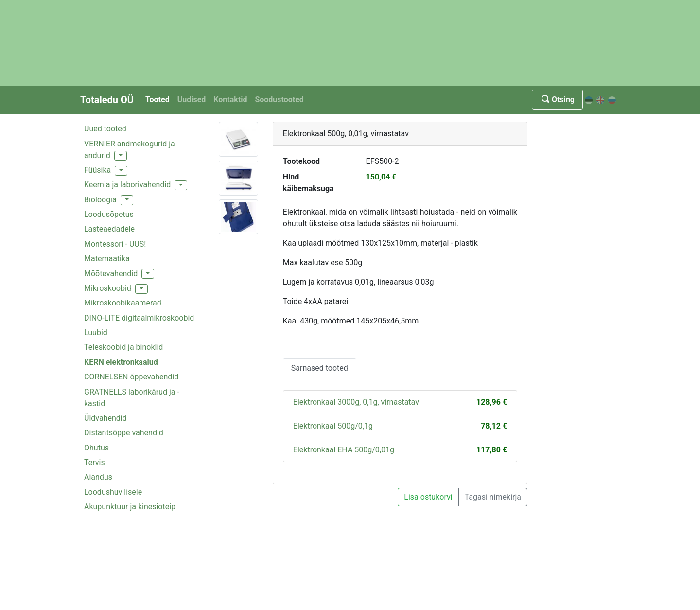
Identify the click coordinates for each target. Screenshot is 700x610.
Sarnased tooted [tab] (320, 368)
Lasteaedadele (109, 229)
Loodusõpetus (109, 214)
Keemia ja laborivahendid (127, 185)
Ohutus (96, 448)
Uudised (192, 99)
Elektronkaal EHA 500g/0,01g (344, 450)
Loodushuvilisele (113, 492)
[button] (121, 156)
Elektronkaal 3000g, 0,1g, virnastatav (356, 402)
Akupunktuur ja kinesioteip (130, 507)
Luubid (96, 332)
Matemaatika (107, 259)
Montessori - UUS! (115, 244)
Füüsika (97, 170)
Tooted (157, 99)
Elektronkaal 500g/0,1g (333, 426)
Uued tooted (105, 129)
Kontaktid (230, 99)
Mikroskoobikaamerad (123, 303)
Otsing (557, 99)
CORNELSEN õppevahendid (131, 377)
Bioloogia (100, 200)
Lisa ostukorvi (428, 497)
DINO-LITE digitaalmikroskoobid (139, 318)
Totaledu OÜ (107, 100)
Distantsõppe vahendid (124, 433)
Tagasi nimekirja (493, 497)
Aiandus (98, 477)
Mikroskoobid (108, 288)
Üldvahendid (105, 418)
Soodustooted (279, 99)
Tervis (95, 462)
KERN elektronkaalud (121, 362)
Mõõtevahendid (111, 274)
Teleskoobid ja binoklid (123, 347)
